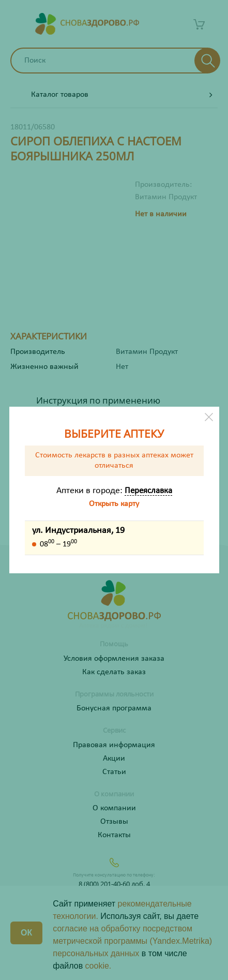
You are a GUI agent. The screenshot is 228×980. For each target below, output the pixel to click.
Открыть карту (114, 504)
